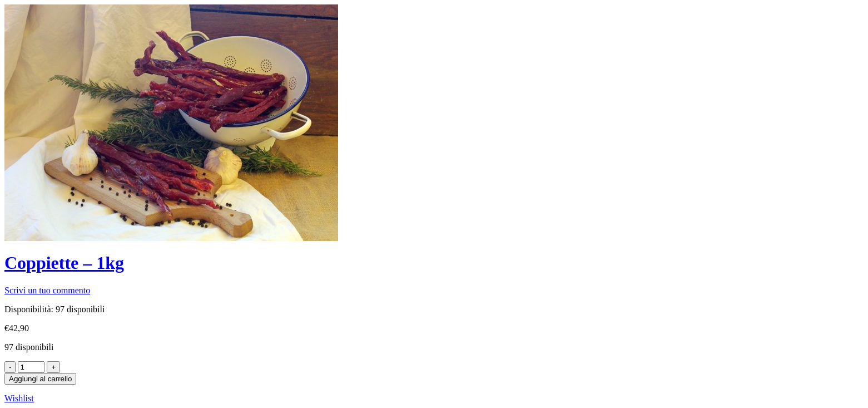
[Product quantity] (31, 367)
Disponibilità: (29, 309)
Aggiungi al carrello (40, 379)
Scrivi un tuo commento (47, 290)
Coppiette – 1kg (64, 263)
